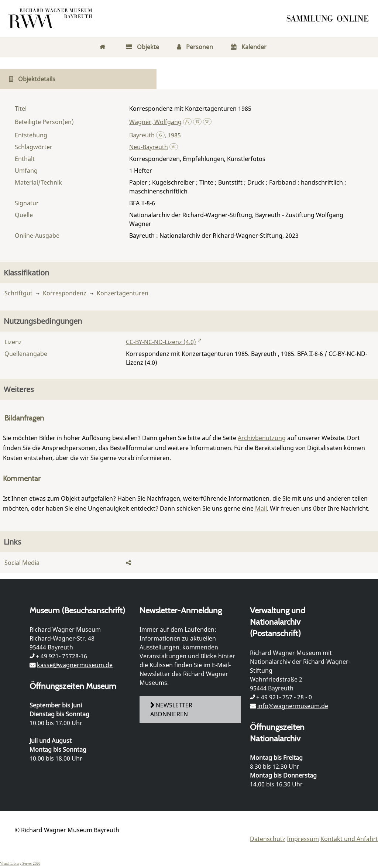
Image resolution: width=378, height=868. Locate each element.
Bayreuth (142, 135)
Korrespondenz (65, 293)
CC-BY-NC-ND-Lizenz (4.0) (161, 342)
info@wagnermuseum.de (293, 706)
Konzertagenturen (123, 293)
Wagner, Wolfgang (155, 122)
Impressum (303, 839)
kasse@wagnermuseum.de (75, 665)
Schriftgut (18, 293)
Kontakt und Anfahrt (349, 839)
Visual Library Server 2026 (20, 863)
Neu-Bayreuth (149, 147)
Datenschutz (268, 839)
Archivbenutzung (262, 438)
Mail (261, 508)
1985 (174, 135)
